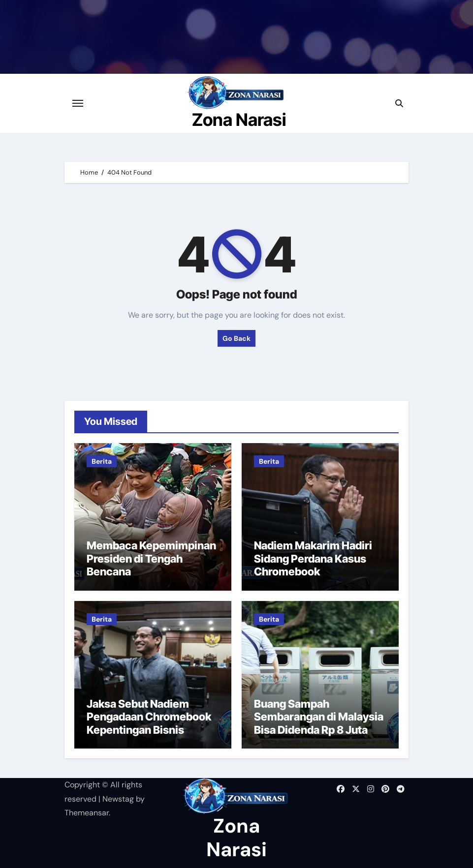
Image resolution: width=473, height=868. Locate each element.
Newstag (118, 799)
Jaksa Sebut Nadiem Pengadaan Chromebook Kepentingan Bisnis (149, 717)
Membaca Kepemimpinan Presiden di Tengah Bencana (151, 558)
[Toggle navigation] (78, 103)
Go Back (236, 338)
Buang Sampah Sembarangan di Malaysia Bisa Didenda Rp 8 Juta (319, 717)
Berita (102, 461)
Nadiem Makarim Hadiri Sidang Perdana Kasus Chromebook (313, 558)
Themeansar (87, 813)
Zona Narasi (239, 120)
